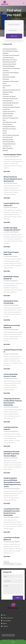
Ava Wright (7, 183)
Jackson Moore (8, 157)
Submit (18, 598)
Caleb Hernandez (8, 489)
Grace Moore (7, 281)
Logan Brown (7, 354)
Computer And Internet (8, 618)
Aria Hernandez (8, 305)
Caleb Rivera (7, 431)
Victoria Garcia (8, 517)
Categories (6, 626)
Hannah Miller (7, 407)
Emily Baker (7, 458)
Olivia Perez (7, 378)
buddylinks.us (13, 640)
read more (7, 171)
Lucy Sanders (7, 232)
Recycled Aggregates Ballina (13, 155)
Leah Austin (7, 256)
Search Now (14, 36)
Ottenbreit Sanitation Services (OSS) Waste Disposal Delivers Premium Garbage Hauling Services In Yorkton (12, 482)
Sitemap (13, 642)
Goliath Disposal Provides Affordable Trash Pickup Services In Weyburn (12, 454)
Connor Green (7, 330)
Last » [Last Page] (20, 564)
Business (5, 623)
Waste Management (15, 157)
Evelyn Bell (7, 208)
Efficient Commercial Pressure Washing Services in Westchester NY (13, 179)
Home (4, 615)
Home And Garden (7, 621)
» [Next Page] (17, 564)
